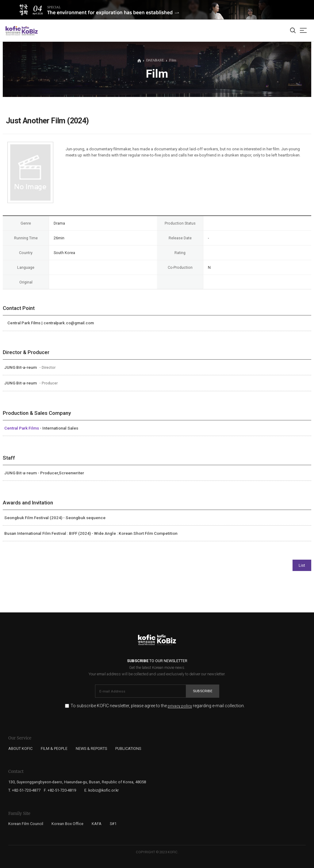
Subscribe (203, 691)
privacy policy (180, 706)
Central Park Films (22, 428)
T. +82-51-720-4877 (24, 790)
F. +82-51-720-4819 (60, 790)
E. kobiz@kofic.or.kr (101, 790)
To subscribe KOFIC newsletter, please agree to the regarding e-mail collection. (158, 706)
